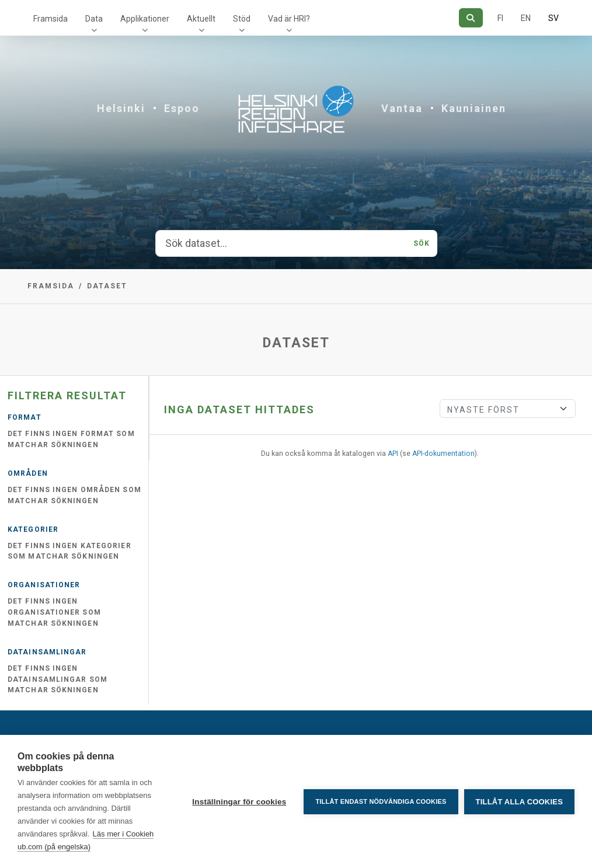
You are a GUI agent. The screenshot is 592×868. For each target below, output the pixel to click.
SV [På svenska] (553, 18)
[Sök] (471, 18)
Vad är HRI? (289, 19)
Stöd (242, 19)
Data (94, 19)
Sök (422, 243)
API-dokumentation (443, 454)
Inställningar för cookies (239, 802)
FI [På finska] (500, 18)
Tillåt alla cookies (519, 802)
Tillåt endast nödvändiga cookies (381, 801)
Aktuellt (201, 19)
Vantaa (402, 108)
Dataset (107, 286)
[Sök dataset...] (281, 243)
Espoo (182, 108)
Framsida (51, 19)
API (393, 454)
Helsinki (121, 108)
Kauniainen (474, 108)
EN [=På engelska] (526, 18)
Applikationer (145, 19)
